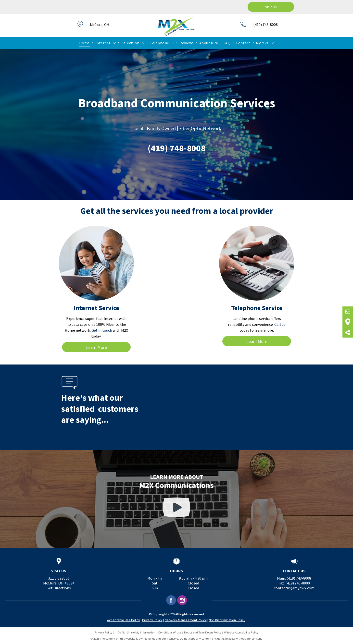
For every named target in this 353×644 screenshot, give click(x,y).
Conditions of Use (170, 632)
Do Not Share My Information (136, 632)
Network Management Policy (186, 620)
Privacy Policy (152, 620)
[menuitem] (85, 43)
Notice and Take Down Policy (203, 632)
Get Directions (59, 588)
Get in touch (102, 330)
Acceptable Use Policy (124, 620)
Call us (280, 324)
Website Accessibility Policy (241, 632)
